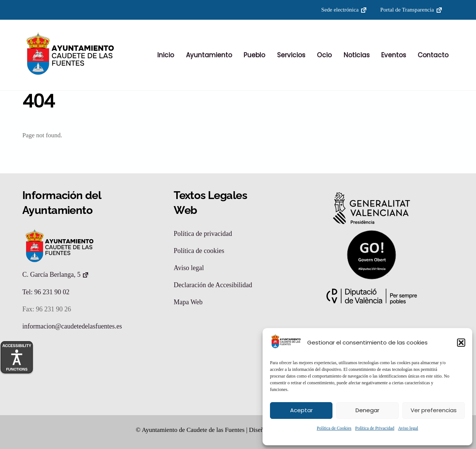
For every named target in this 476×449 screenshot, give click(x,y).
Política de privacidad (203, 234)
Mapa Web (188, 302)
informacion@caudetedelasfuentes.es (72, 327)
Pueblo (254, 55)
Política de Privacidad (375, 428)
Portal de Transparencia (407, 9)
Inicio (166, 55)
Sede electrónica (340, 9)
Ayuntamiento (209, 55)
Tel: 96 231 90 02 (46, 292)
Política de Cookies (334, 428)
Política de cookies (199, 251)
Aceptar (301, 410)
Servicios (291, 55)
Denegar (367, 410)
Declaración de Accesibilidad (213, 285)
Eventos (394, 55)
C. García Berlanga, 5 (51, 275)
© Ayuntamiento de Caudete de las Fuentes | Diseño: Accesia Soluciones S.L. (234, 430)
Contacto (433, 55)
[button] (461, 343)
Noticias (357, 55)
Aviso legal (408, 428)
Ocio (324, 55)
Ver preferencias (434, 410)
